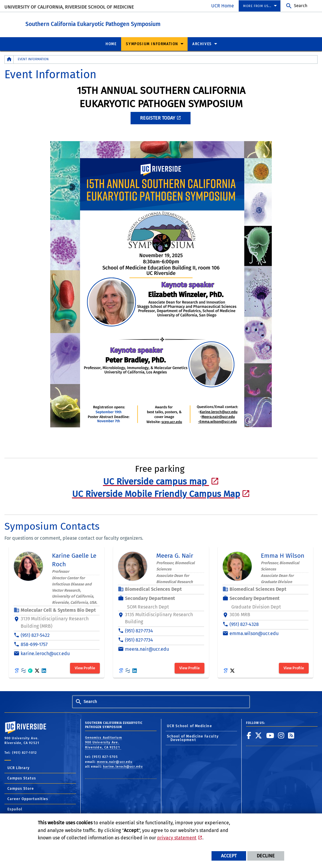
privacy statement (177, 838)
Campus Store (21, 788)
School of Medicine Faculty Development (193, 738)
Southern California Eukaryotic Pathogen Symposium (114, 23)
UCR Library (18, 768)
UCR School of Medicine (190, 726)
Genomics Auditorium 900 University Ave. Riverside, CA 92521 (104, 742)
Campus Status (22, 778)
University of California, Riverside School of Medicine (69, 7)
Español (15, 809)
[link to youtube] (270, 735)
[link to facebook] (249, 735)
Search (301, 6)
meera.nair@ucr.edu (115, 762)
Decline (266, 856)
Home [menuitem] (111, 44)
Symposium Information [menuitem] (152, 44)
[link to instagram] (281, 735)
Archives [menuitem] (202, 44)
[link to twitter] (259, 735)
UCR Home (223, 6)
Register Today (158, 118)
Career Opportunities (28, 799)
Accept (229, 856)
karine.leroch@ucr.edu (123, 766)
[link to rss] (291, 735)
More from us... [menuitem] (257, 6)
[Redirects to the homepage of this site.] (9, 59)
